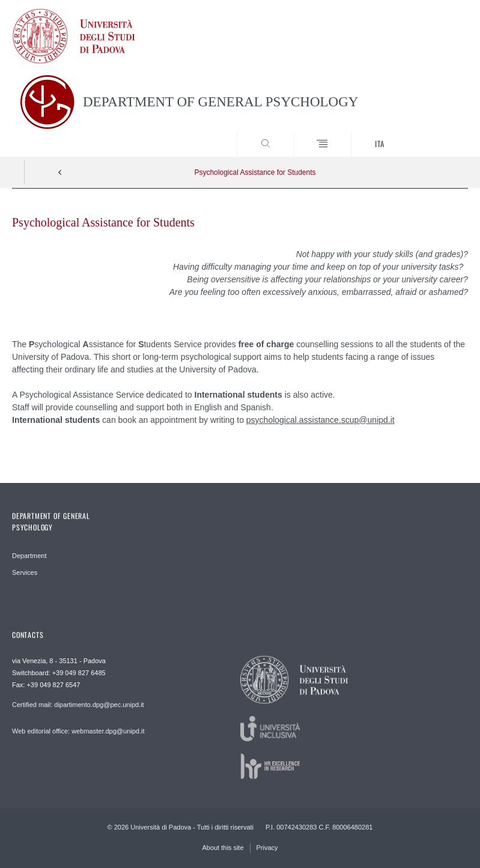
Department (29, 556)
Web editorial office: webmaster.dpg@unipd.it (78, 731)
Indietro (60, 172)
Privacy (267, 848)
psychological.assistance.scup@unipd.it (321, 420)
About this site (223, 848)
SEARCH (436, 135)
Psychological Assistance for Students (255, 172)
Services (25, 572)
